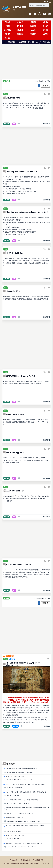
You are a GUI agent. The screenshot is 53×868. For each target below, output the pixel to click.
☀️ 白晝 (46, 2)
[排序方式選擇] (46, 86)
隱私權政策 (25, 860)
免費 (6, 81)
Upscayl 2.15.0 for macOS (15, 788)
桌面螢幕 (8, 34)
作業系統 (20, 22)
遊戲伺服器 (46, 124)
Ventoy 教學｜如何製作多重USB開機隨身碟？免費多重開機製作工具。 (27, 792)
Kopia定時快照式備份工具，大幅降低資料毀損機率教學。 (23, 800)
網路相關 (20, 30)
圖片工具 (45, 26)
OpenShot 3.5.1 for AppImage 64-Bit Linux (19, 772)
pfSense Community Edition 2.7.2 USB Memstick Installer (24, 821)
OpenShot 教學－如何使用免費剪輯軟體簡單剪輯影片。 (22, 769)
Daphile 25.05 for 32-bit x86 (15, 839)
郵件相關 (45, 30)
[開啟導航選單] (50, 2)
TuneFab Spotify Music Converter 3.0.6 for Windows (22, 847)
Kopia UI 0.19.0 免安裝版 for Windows (18, 803)
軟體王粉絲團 (38, 860)
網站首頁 (14, 860)
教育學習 (33, 34)
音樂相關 (33, 26)
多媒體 (8, 26)
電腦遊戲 (20, 34)
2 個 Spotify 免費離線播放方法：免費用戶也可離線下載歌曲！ (24, 843)
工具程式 (45, 22)
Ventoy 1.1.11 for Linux (14, 796)
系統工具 (8, 22)
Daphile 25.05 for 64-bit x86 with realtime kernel (21, 780)
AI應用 (45, 34)
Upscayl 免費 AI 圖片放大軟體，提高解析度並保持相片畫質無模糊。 (26, 784)
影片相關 (20, 26)
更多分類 (8, 38)
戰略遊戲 (47, 726)
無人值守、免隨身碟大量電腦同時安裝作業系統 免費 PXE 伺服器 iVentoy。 (25, 827)
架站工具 (33, 30)
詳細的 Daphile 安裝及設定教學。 (16, 777)
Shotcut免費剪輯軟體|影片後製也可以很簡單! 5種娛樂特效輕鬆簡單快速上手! (28, 809)
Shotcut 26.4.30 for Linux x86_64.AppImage (20, 813)
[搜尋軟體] (47, 5)
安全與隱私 (8, 30)
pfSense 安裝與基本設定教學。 (15, 818)
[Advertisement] (27, 62)
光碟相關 (33, 22)
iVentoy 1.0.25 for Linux (14, 831)
